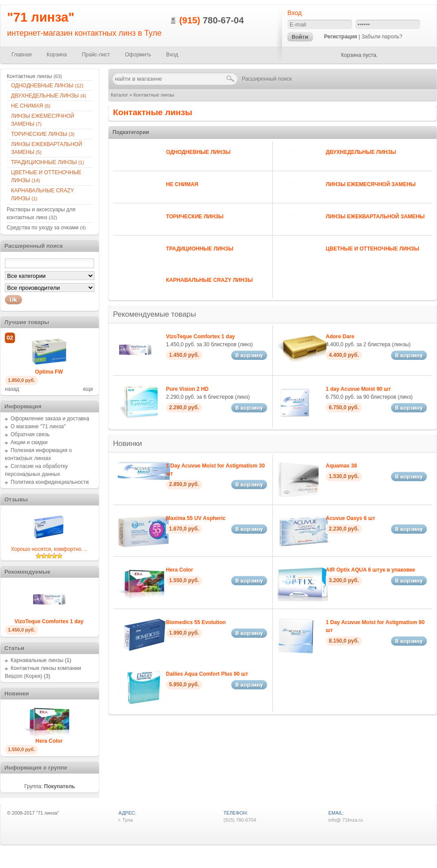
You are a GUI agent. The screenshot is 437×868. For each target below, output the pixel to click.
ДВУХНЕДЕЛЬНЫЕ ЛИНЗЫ (361, 152)
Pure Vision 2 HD (187, 389)
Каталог (119, 95)
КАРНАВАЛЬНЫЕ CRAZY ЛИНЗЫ (209, 280)
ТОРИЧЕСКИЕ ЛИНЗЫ (195, 217)
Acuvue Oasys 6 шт (350, 518)
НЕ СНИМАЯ (182, 184)
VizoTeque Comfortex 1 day (200, 337)
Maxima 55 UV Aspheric (196, 518)
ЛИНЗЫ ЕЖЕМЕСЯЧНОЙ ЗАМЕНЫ (371, 184)
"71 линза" (41, 17)
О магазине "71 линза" (38, 427)
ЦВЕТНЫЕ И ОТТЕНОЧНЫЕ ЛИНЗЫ (373, 249)
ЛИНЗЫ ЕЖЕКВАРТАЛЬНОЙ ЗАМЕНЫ (375, 217)
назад (12, 389)
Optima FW (49, 372)
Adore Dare (340, 337)
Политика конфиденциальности (50, 482)
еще (88, 389)
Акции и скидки (29, 442)
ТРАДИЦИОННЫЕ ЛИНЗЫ (200, 249)
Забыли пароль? (382, 37)
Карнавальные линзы (37, 660)
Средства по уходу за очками (46, 228)
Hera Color (179, 570)
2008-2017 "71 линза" (36, 813)
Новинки (128, 443)
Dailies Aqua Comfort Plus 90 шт (207, 674)
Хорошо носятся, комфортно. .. (49, 549)
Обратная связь (30, 434)
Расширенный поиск (267, 79)
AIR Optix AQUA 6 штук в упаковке (371, 570)
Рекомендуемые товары (154, 314)
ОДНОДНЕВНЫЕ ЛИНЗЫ (198, 152)
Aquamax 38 (341, 466)
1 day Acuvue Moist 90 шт (358, 389)
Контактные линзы (154, 95)
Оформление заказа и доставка (50, 419)
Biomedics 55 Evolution (196, 622)
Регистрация (341, 37)
